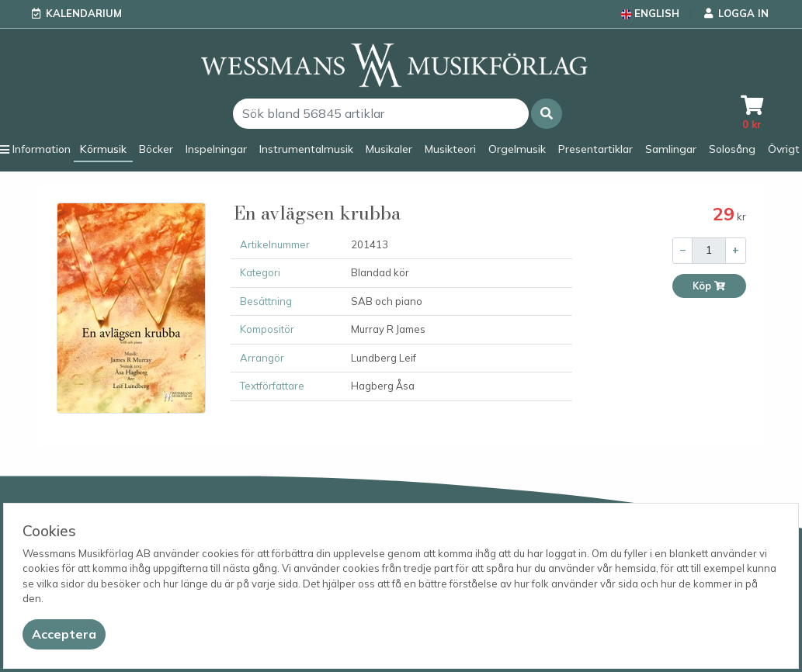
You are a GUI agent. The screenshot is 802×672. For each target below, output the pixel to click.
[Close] (64, 634)
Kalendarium (84, 13)
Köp (709, 286)
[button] (547, 114)
